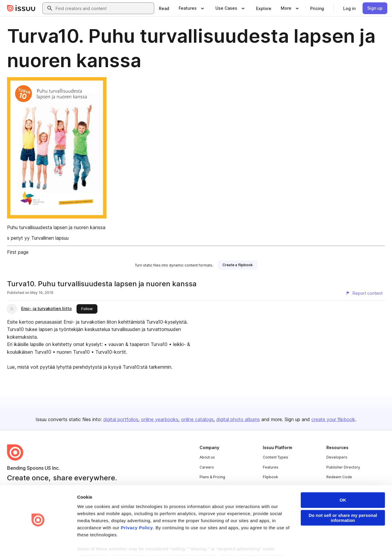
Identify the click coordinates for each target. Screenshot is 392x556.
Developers (337, 457)
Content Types (275, 457)
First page (18, 252)
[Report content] (364, 293)
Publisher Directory (343, 467)
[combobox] (104, 8)
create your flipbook (333, 419)
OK (343, 483)
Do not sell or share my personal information (343, 501)
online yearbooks (160, 419)
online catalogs (197, 419)
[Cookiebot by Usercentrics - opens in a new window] (38, 545)
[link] (164, 8)
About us (207, 457)
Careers (207, 467)
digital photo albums (238, 419)
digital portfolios (121, 419)
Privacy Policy (137, 511)
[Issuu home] (21, 8)
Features (271, 467)
